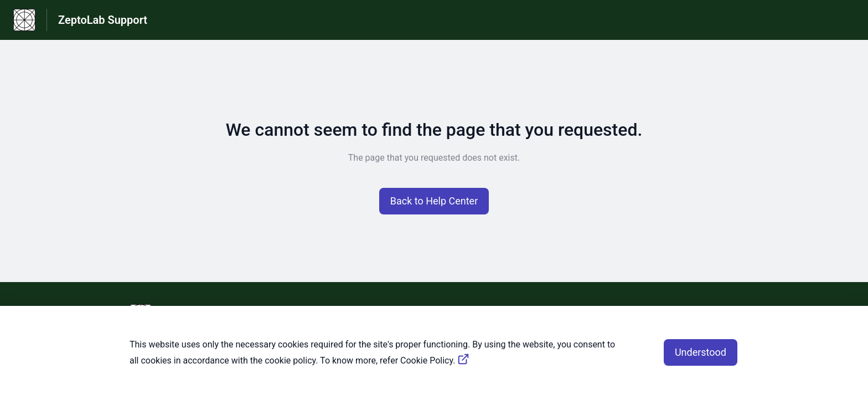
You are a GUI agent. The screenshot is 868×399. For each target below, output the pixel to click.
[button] (434, 201)
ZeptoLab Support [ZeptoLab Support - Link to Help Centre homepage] (103, 20)
